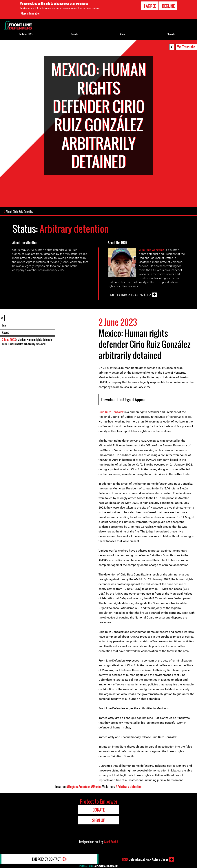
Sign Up (99, 820)
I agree (150, 6)
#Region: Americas (78, 787)
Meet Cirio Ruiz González (131, 295)
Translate (189, 47)
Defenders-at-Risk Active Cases (145, 859)
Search (171, 34)
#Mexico (97, 787)
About (5, 332)
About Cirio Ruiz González (20, 212)
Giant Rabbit (111, 842)
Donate (74, 34)
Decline (168, 6)
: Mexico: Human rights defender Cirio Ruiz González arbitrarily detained (27, 342)
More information (30, 13)
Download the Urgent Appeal (123, 400)
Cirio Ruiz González (152, 250)
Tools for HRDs (26, 34)
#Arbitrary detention (129, 787)
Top (4, 325)
